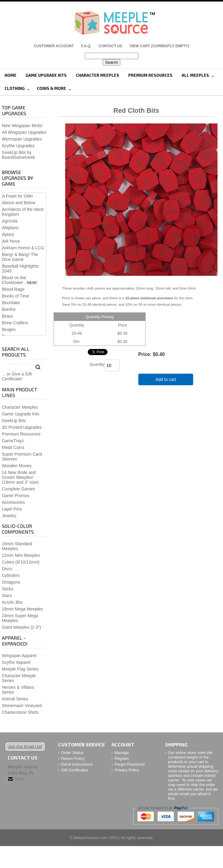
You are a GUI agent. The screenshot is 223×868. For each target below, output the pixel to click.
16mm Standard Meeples (17, 546)
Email (20, 779)
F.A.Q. (86, 46)
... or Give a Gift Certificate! (17, 376)
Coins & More (51, 88)
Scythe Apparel (16, 662)
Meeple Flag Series (20, 669)
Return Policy (73, 758)
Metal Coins (13, 447)
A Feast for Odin (18, 196)
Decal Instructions (77, 764)
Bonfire (9, 309)
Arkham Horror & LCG (23, 248)
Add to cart (166, 379)
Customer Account (54, 46)
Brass (8, 316)
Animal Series (15, 699)
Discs (7, 569)
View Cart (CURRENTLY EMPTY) (159, 46)
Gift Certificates (75, 770)
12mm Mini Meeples (21, 555)
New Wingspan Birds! (22, 126)
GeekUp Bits (14, 421)
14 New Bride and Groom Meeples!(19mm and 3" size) (20, 477)
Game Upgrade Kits (46, 75)
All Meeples (195, 75)
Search (38, 367)
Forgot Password (129, 764)
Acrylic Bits (12, 602)
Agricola (10, 221)
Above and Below (19, 203)
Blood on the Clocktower (14, 280)
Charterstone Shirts (20, 712)
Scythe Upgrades (18, 146)
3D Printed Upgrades (22, 427)
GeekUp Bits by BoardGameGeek (18, 155)
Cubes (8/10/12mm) (21, 562)
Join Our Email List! (25, 747)
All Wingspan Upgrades (24, 132)
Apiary (8, 234)
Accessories (13, 502)
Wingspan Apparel (19, 656)
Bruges (9, 329)
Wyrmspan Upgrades (22, 139)
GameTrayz (13, 441)
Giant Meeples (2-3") (21, 627)
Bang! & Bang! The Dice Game (20, 257)
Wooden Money (17, 466)
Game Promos (16, 496)
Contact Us (111, 46)
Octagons (11, 582)
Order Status (73, 753)
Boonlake (11, 303)
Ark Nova (11, 241)
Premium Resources (150, 75)
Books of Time (16, 296)
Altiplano (10, 228)
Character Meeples (97, 75)
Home (11, 75)
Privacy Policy (127, 770)
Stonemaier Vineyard (22, 706)
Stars (7, 596)
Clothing (15, 88)
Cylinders (11, 575)
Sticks (7, 589)
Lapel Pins (12, 509)
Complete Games (18, 489)
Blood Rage (13, 289)
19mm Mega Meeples (22, 609)
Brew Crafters (15, 323)
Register (122, 758)
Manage (122, 753)
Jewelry (9, 516)
